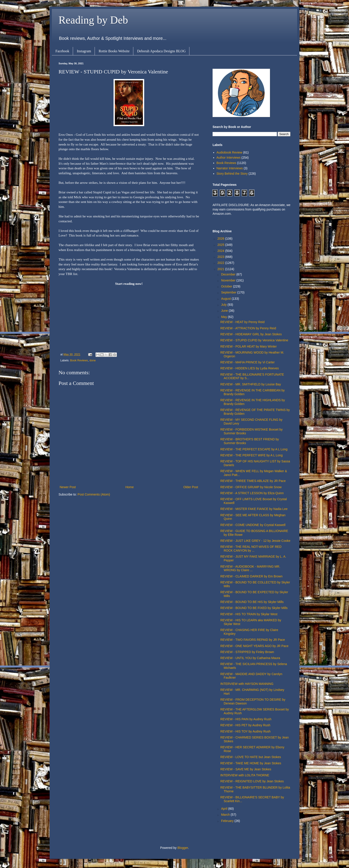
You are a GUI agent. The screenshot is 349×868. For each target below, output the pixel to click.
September (229, 292)
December (229, 274)
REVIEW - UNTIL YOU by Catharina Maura (250, 658)
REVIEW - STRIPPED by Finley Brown (247, 652)
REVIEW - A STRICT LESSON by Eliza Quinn (252, 493)
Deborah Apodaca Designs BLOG (161, 51)
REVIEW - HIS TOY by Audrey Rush (246, 731)
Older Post (191, 487)
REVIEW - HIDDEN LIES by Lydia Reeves (250, 368)
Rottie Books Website (114, 51)
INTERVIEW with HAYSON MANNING (247, 684)
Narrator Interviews (230, 168)
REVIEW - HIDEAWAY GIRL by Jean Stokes (251, 334)
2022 (221, 263)
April (225, 809)
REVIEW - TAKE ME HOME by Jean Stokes (251, 763)
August (226, 299)
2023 (221, 257)
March (226, 815)
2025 (221, 245)
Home (129, 487)
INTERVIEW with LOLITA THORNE (245, 775)
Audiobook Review (229, 152)
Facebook (62, 51)
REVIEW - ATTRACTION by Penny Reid (248, 328)
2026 (221, 239)
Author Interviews (229, 158)
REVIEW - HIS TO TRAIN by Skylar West (249, 614)
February (228, 821)
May (224, 317)
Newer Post (68, 487)
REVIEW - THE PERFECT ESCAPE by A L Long (254, 449)
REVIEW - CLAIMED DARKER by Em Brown (251, 576)
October (227, 286)
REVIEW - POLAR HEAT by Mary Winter (249, 346)
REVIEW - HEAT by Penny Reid (242, 322)
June (225, 311)
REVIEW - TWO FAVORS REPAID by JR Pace (253, 640)
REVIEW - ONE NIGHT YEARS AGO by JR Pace (254, 646)
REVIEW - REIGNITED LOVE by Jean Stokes (252, 781)
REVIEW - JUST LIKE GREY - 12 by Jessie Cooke (255, 541)
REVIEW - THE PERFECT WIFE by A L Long (252, 455)
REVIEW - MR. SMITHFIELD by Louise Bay (251, 384)
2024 (221, 251)
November (229, 280)
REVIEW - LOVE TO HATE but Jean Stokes (251, 757)
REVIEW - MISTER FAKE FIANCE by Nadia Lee (254, 509)
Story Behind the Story (232, 174)
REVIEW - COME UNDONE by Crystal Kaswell (253, 525)
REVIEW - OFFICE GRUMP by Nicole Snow (251, 487)
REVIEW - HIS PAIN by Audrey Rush (246, 719)
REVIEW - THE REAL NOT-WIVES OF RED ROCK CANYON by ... (251, 549)
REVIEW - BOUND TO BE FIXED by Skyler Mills (254, 608)
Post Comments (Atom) (94, 494)
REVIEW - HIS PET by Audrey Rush (245, 725)
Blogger (183, 848)
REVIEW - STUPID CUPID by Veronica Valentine (254, 340)
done (93, 360)
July (224, 305)
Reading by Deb (93, 20)
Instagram (84, 51)
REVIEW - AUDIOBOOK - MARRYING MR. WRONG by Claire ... (250, 568)
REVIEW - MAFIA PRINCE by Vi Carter (248, 362)
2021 (221, 269)
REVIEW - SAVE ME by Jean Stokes (246, 769)
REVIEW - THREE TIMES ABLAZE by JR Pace (253, 481)
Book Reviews (79, 360)
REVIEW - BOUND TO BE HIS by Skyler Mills (252, 602)
